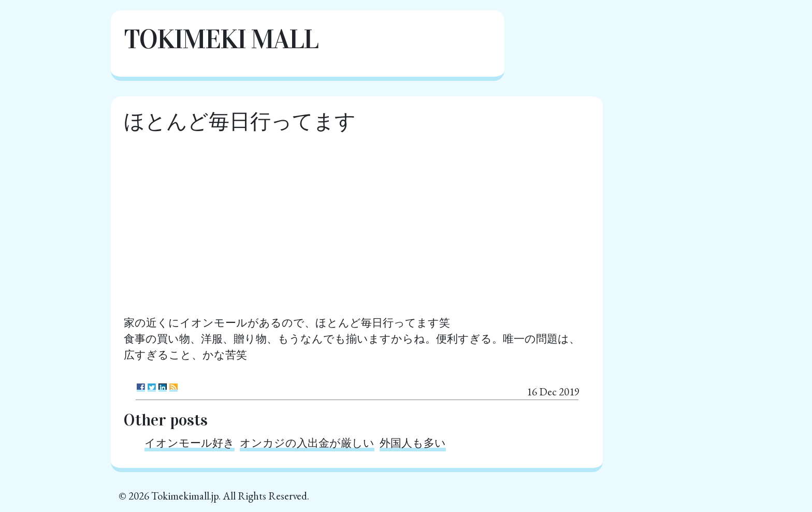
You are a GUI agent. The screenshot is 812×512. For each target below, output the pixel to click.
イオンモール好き (190, 443)
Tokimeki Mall (221, 39)
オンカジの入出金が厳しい (307, 443)
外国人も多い (413, 443)
